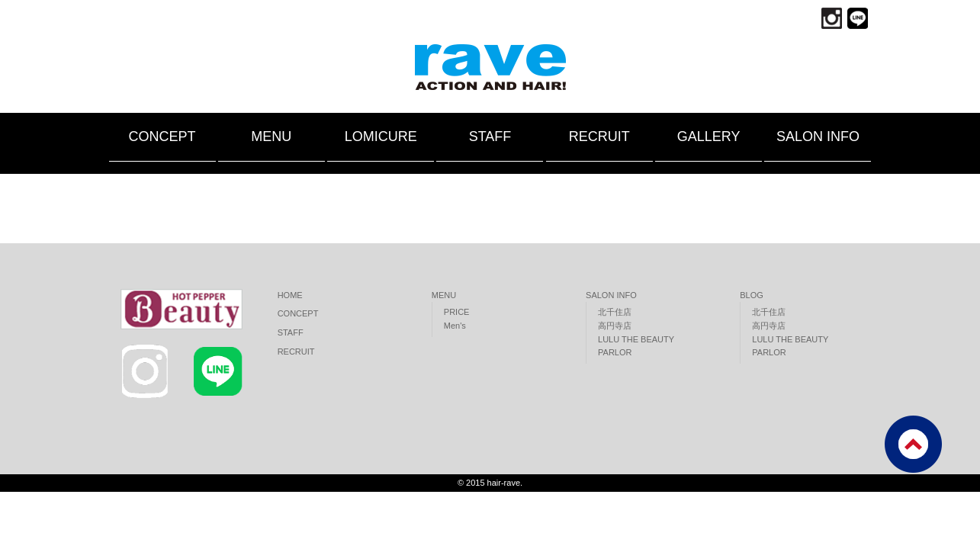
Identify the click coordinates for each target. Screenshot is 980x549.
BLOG (752, 295)
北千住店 (615, 312)
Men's (455, 326)
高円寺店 (615, 326)
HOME (290, 295)
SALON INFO (818, 136)
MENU (271, 136)
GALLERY (709, 136)
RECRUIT (599, 136)
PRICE (457, 312)
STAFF (490, 136)
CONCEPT (162, 136)
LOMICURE (381, 136)
